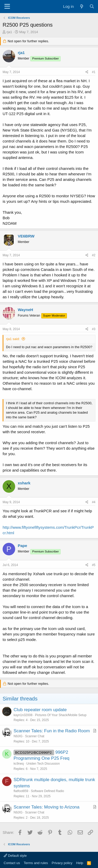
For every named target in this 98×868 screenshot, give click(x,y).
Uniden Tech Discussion (43, 764)
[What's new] (81, 6)
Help (80, 863)
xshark (24, 483)
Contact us (12, 863)
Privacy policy (62, 863)
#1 (94, 72)
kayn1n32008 (23, 715)
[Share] (87, 72)
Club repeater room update (40, 710)
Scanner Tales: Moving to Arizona (47, 807)
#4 (94, 502)
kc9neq (19, 764)
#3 (94, 329)
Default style (15, 856)
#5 (94, 565)
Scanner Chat (35, 736)
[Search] (92, 6)
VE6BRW (26, 236)
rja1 (9, 32)
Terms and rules (36, 863)
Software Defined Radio (47, 791)
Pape (22, 546)
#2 (94, 255)
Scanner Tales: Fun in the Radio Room (52, 731)
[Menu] (7, 7)
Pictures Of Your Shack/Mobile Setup (61, 715)
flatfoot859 (21, 791)
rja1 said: (13, 339)
